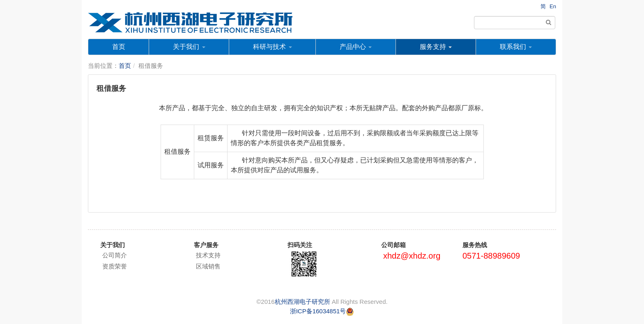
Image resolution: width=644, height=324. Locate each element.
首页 (119, 47)
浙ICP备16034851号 (318, 311)
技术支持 (208, 255)
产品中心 (356, 47)
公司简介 (115, 255)
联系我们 (516, 47)
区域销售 (208, 266)
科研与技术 (272, 47)
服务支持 (436, 47)
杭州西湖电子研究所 (302, 302)
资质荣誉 (115, 266)
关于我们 (189, 47)
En (553, 6)
